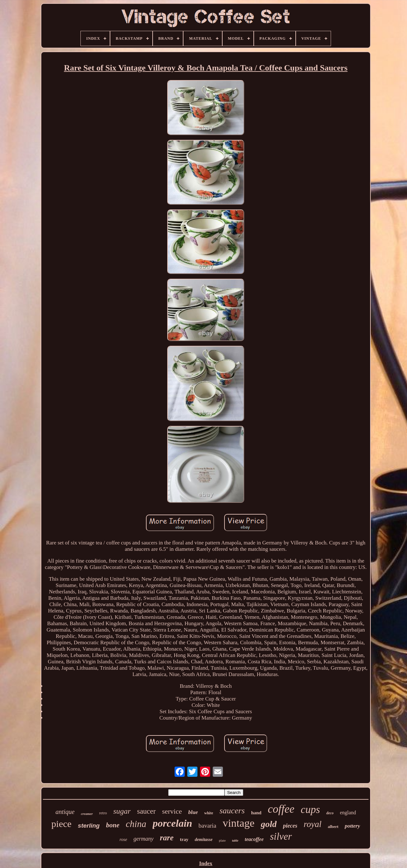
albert (333, 827)
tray (184, 839)
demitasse (203, 840)
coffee (281, 809)
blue (193, 812)
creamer (87, 814)
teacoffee (254, 839)
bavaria (207, 826)
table (235, 841)
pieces (290, 826)
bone (113, 825)
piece (62, 824)
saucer (146, 811)
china (136, 824)
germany (144, 839)
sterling (89, 826)
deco (330, 813)
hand (256, 813)
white (209, 813)
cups (310, 810)
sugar (122, 811)
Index (206, 863)
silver (281, 836)
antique (65, 812)
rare (167, 838)
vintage (238, 823)
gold (269, 824)
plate (222, 840)
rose (123, 840)
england (348, 813)
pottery (352, 826)
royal (313, 824)
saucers (232, 811)
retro (103, 813)
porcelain (172, 823)
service (172, 811)
